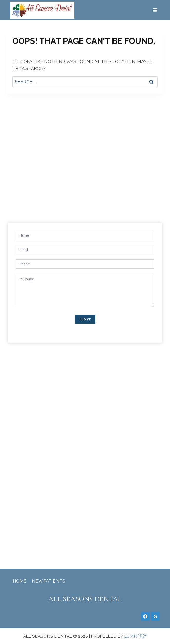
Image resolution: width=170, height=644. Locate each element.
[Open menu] (155, 10)
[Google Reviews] (155, 616)
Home (20, 581)
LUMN (135, 636)
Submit (85, 319)
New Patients (49, 581)
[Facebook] (145, 616)
